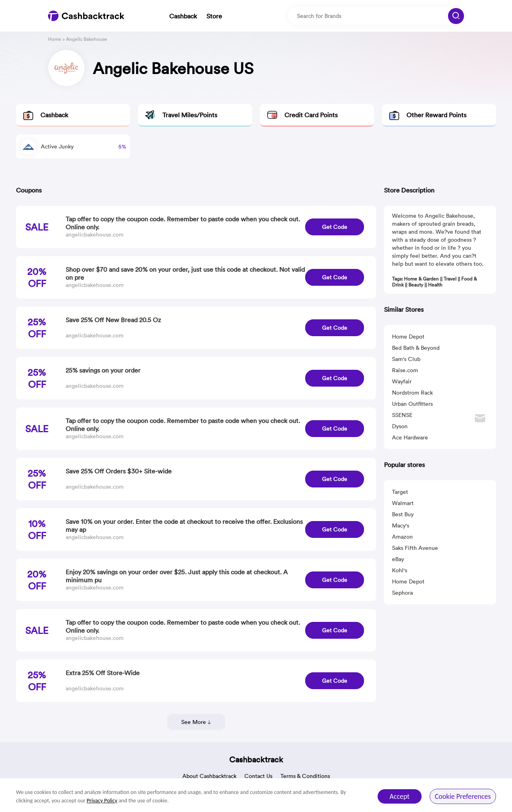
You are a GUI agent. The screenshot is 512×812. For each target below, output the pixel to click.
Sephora (402, 593)
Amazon (402, 537)
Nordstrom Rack (412, 393)
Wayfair (402, 381)
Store (214, 16)
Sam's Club (406, 359)
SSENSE (402, 415)
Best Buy (403, 514)
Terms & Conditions (305, 776)
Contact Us (258, 776)
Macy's (401, 525)
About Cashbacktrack (209, 776)
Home (55, 39)
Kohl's (400, 570)
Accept (400, 796)
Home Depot (408, 337)
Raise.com (405, 370)
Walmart (403, 503)
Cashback (183, 16)
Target (400, 492)
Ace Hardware (410, 437)
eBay (398, 559)
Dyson (400, 426)
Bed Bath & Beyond (416, 348)
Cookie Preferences (463, 796)
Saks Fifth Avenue (415, 548)
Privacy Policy (102, 801)
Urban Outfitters (412, 404)
